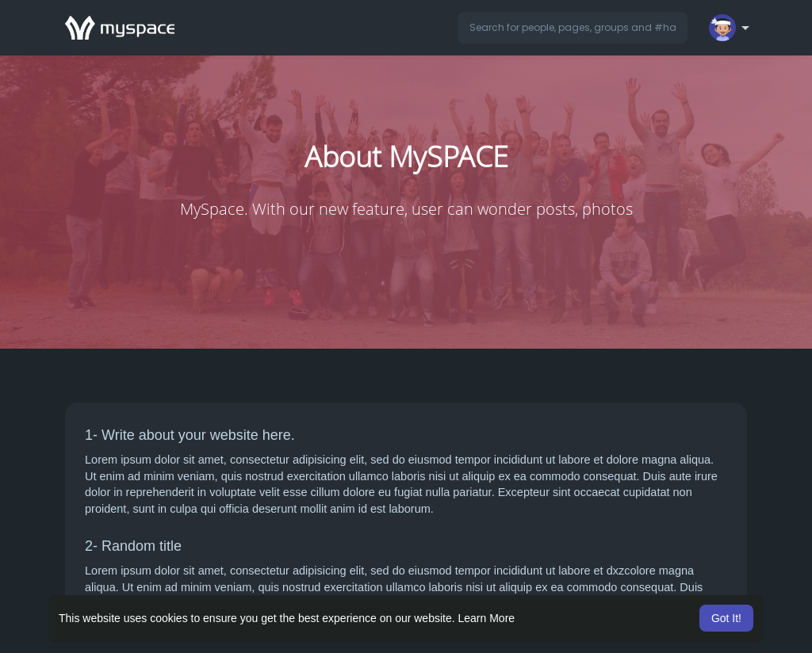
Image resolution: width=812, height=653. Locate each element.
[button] (573, 28)
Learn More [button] (487, 618)
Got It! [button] (726, 618)
